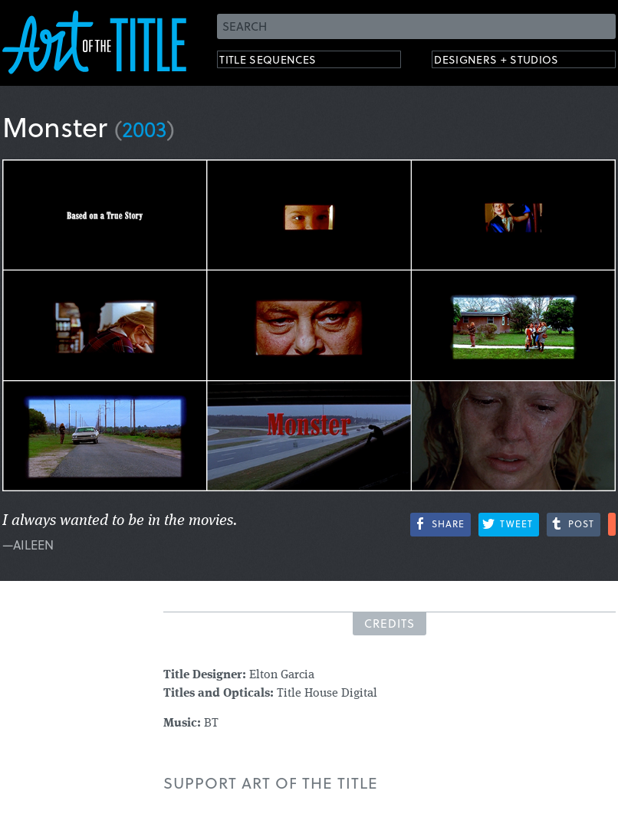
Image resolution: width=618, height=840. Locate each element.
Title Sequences (281, 62)
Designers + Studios (513, 62)
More (612, 524)
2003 (145, 128)
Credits (390, 623)
